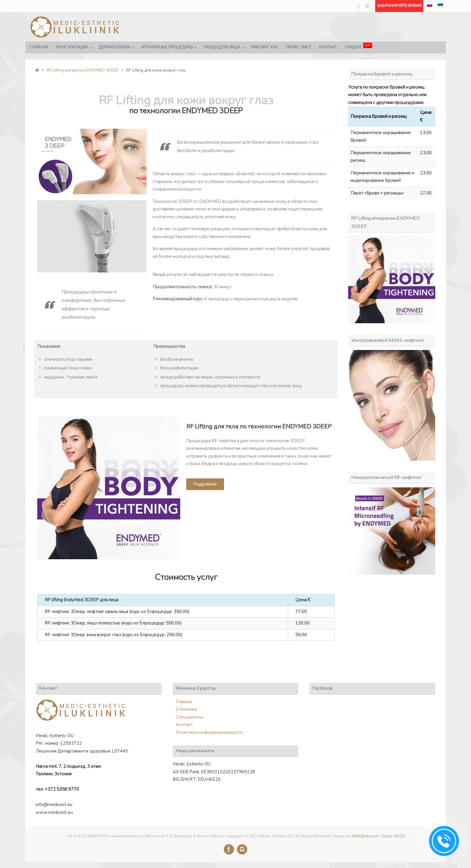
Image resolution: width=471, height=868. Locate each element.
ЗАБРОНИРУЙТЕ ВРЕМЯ (399, 6)
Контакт (184, 725)
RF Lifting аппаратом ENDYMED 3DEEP (83, 70)
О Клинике (187, 709)
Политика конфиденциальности (209, 732)
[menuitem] (430, 6)
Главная (184, 702)
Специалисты (190, 717)
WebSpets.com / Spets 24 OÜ (378, 836)
